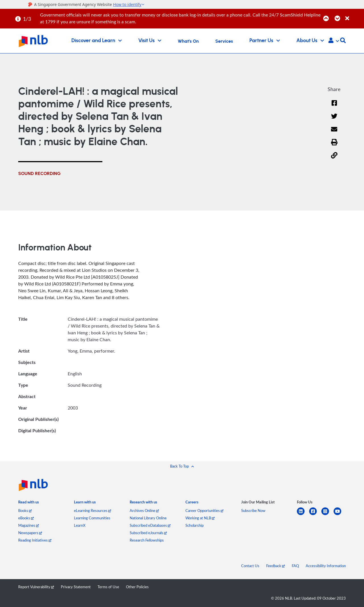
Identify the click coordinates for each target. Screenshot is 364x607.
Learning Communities (92, 518)
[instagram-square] (327, 515)
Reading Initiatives (35, 540)
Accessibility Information (326, 566)
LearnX (80, 525)
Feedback (276, 566)
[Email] (334, 133)
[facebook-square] (315, 515)
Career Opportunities (204, 511)
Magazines (29, 525)
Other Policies (137, 587)
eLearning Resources (93, 511)
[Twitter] (334, 120)
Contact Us (250, 566)
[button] (334, 41)
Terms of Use (108, 587)
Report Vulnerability (36, 587)
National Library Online (148, 518)
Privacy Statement (76, 587)
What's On (188, 41)
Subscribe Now (253, 511)
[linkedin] (303, 515)
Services (224, 41)
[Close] (354, 15)
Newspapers (30, 533)
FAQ (295, 566)
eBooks (26, 518)
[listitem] (29, 503)
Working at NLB (200, 518)
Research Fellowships (147, 540)
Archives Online (144, 511)
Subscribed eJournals (148, 533)
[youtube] (340, 515)
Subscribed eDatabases (150, 525)
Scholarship (195, 525)
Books (25, 511)
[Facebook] (334, 107)
